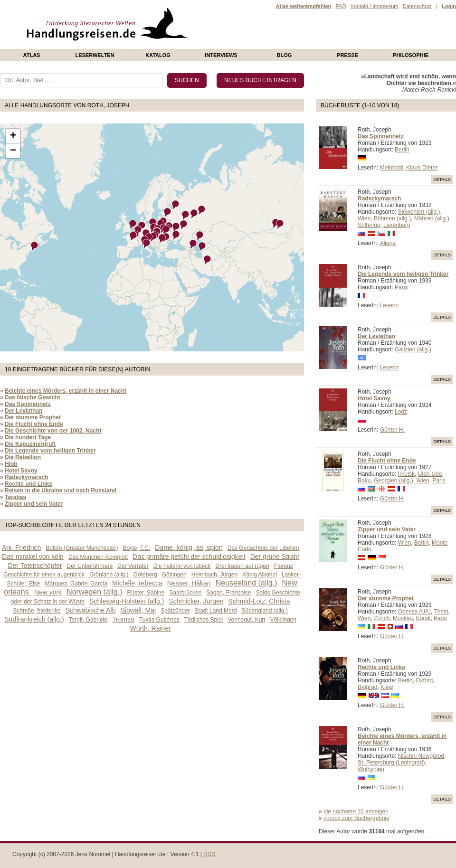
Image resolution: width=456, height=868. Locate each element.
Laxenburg (397, 225)
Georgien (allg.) (394, 481)
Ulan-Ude (430, 474)
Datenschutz (417, 6)
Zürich (382, 618)
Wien (364, 218)
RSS (209, 854)
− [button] (13, 151)
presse (347, 55)
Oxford (424, 680)
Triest (441, 612)
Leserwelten (95, 55)
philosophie (411, 55)
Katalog (158, 55)
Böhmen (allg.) (392, 218)
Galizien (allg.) (413, 349)
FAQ (341, 6)
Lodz (401, 412)
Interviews (221, 55)
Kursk (423, 618)
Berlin (402, 150)
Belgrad (367, 687)
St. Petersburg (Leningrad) (391, 763)
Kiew (387, 687)
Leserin (389, 305)
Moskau (403, 618)
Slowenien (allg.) (419, 212)
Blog (285, 55)
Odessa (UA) (414, 612)
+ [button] (13, 136)
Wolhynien (371, 769)
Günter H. (392, 430)
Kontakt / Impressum (375, 6)
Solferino (369, 225)
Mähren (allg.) (432, 218)
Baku (364, 481)
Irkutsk (406, 474)
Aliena (388, 243)
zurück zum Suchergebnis (356, 818)
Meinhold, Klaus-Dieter (409, 168)
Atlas (32, 55)
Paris (401, 287)
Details (442, 179)
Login (449, 6)
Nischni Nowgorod (421, 756)
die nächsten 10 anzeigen (356, 811)
